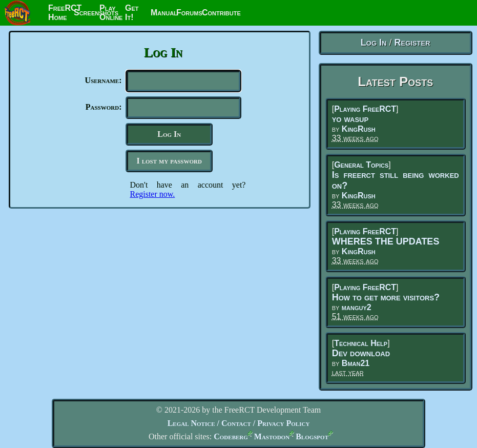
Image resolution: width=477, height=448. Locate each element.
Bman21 (356, 363)
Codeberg (231, 436)
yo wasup (350, 119)
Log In (374, 43)
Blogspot (312, 436)
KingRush (359, 129)
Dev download (361, 353)
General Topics (361, 165)
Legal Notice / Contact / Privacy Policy (239, 423)
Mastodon (272, 436)
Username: (103, 80)
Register (412, 43)
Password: (104, 109)
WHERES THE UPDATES (386, 241)
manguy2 (357, 307)
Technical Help (361, 343)
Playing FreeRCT (365, 109)
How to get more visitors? (386, 297)
